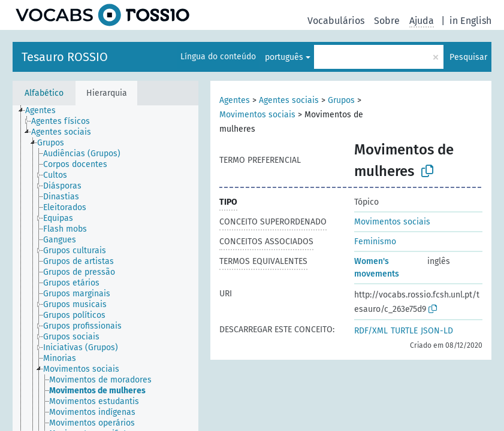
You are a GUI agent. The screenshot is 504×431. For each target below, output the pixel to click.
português (284, 57)
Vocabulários (336, 21)
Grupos (341, 100)
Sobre (387, 21)
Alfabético (44, 93)
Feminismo (375, 242)
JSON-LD (437, 331)
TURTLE (404, 331)
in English (470, 21)
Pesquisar (468, 57)
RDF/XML (371, 331)
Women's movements (377, 268)
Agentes (235, 100)
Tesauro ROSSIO (65, 57)
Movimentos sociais (257, 115)
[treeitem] (46, 111)
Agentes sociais (289, 100)
